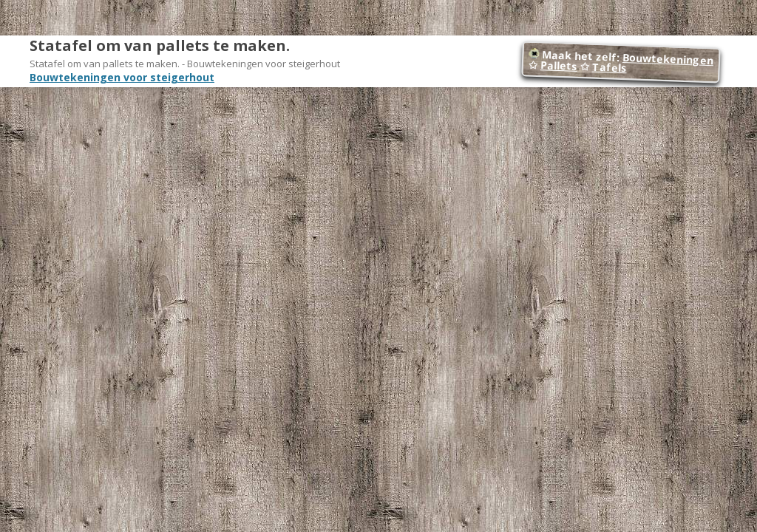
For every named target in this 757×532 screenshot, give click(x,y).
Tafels (609, 68)
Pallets (559, 65)
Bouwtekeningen (668, 59)
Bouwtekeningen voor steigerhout (122, 77)
